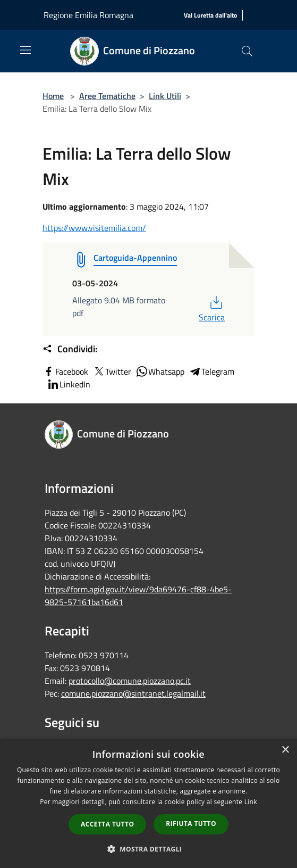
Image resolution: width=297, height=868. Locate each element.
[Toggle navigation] (26, 50)
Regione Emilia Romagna (88, 15)
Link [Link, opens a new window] (251, 802)
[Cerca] (247, 51)
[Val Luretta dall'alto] (210, 16)
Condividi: (70, 349)
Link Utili (165, 96)
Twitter (112, 371)
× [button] (285, 750)
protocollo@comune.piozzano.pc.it (130, 681)
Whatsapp (160, 371)
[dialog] (148, 803)
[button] (149, 849)
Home (53, 96)
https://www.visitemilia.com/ (94, 228)
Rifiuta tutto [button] (191, 824)
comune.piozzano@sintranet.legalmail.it (133, 693)
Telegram (211, 371)
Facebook (65, 371)
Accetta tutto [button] (107, 824)
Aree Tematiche (107, 96)
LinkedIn (69, 384)
